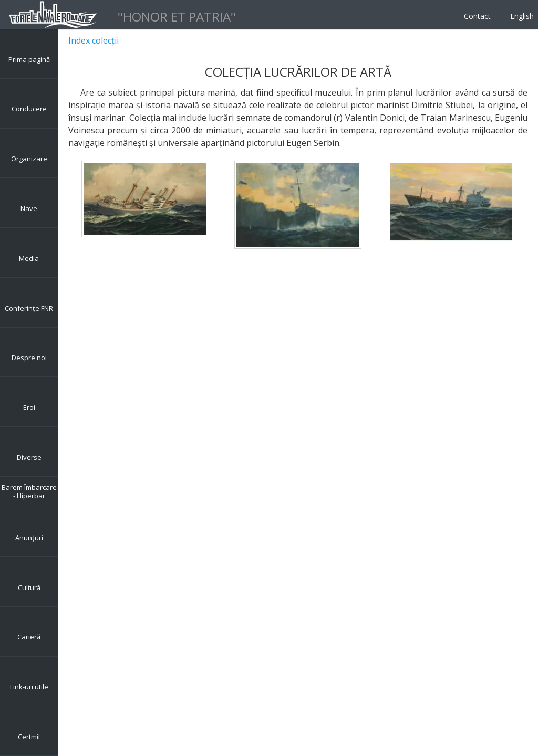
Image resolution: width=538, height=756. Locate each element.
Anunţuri (29, 538)
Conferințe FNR (29, 308)
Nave (29, 208)
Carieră (29, 637)
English (522, 16)
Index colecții (94, 40)
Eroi (29, 407)
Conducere (29, 109)
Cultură (29, 587)
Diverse (29, 457)
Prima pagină (29, 59)
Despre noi (29, 358)
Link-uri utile (29, 687)
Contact (477, 16)
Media (29, 258)
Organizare (29, 159)
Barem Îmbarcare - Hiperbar (29, 491)
